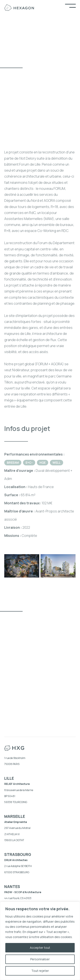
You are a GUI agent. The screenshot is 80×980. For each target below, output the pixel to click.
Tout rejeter (40, 971)
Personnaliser (40, 959)
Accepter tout (40, 948)
